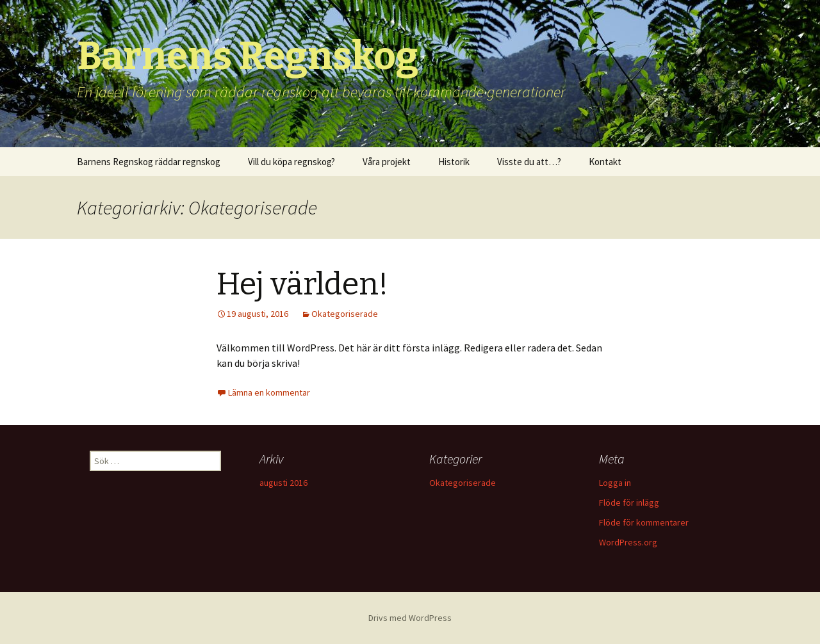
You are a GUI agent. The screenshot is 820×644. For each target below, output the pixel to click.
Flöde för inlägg (629, 503)
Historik (454, 162)
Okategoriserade (345, 314)
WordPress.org (628, 542)
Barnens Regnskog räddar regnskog (149, 162)
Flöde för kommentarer (644, 522)
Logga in (615, 483)
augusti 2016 (283, 483)
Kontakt (605, 162)
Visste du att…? (529, 162)
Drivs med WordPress (410, 618)
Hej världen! (302, 284)
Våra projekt (387, 162)
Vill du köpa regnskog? (291, 162)
